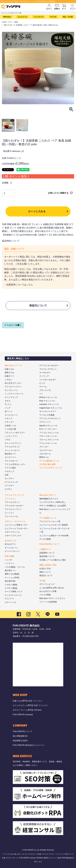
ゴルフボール (45, 454)
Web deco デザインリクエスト (52, 598)
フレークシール (11, 516)
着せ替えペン (10, 570)
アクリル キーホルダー (49, 365)
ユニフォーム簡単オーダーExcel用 (54, 536)
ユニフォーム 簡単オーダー (16, 525)
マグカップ (9, 471)
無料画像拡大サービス (49, 499)
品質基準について (47, 553)
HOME (4, 22)
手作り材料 (9, 556)
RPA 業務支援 (67, 858)
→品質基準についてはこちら (19, 285)
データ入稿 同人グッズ (49, 461)
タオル (8, 401)
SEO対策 (40, 858)
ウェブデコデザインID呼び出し (53, 502)
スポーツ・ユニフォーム (15, 521)
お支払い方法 (45, 569)
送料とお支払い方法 (48, 565)
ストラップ (44, 376)
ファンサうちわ (8, 854)
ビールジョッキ (11, 482)
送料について (45, 572)
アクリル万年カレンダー (15, 464)
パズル (8, 440)
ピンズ (42, 383)
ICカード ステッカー (48, 429)
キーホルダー (45, 373)
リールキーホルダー (48, 380)
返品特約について (11, 241)
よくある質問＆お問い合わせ (52, 588)
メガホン (8, 380)
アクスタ (53, 17)
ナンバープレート (12, 551)
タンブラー (9, 479)
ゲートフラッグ (11, 397)
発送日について (38, 305)
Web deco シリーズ (13, 365)
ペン (41, 394)
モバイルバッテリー (48, 411)
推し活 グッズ (19, 854)
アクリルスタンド (12, 502)
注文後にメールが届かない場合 (53, 560)
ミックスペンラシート (14, 394)
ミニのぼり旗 (10, 429)
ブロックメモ (45, 390)
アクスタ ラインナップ (14, 495)
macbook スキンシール (49, 404)
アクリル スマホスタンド (50, 418)
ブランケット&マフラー (15, 433)
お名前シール (10, 426)
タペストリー (10, 457)
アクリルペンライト (13, 387)
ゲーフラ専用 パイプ (13, 592)
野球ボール (44, 457)
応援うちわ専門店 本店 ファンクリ (27, 701)
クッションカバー (12, 450)
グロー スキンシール (48, 436)
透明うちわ (9, 373)
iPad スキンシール (47, 401)
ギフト (11, 22)
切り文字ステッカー (13, 383)
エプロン (8, 489)
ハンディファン (11, 436)
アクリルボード (11, 461)
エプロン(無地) (11, 588)
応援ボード (9, 376)
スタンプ (8, 418)
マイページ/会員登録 (48, 602)
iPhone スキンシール (48, 397)
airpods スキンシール (48, 426)
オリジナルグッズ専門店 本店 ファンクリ (30, 705)
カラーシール (10, 602)
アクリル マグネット (48, 369)
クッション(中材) (12, 578)
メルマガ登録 (45, 595)
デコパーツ (9, 599)
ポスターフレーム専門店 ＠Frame (27, 710)
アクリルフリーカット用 (50, 521)
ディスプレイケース (13, 595)
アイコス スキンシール (49, 433)
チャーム (43, 387)
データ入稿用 (45, 539)
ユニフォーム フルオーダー (16, 529)
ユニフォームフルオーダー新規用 (53, 525)
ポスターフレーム (12, 858)
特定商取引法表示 (20, 741)
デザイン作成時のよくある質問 (53, 506)
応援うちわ (9, 369)
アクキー (52, 854)
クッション (9, 513)
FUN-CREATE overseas (23, 715)
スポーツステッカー (13, 536)
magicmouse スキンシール (51, 408)
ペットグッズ (39, 17)
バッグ (8, 408)
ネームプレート (11, 415)
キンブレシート (11, 390)
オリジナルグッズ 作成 (33, 854)
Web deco (7, 17)
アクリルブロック (12, 447)
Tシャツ (8, 404)
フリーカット (10, 499)
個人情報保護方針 (20, 736)
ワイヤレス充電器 (47, 415)
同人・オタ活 (68, 17)
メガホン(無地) (11, 585)
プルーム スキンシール (49, 440)
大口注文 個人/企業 (47, 464)
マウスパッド (45, 422)
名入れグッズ (10, 541)
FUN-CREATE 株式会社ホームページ (28, 745)
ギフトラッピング (47, 584)
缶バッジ (8, 411)
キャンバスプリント (13, 443)
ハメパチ (8, 560)
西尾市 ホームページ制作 (52, 858)
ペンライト (9, 563)
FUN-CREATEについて (49, 544)
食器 (16, 22)
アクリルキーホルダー (14, 506)
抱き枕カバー (10, 454)
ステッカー (9, 422)
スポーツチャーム (12, 532)
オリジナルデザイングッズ (51, 468)
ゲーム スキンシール (48, 443)
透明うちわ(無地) (12, 574)
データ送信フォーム (48, 518)
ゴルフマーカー (46, 450)
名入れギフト (10, 544)
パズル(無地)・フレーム (15, 567)
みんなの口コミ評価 (48, 591)
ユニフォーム (22, 17)
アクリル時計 (10, 468)
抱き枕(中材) (10, 581)
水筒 (7, 475)
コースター (9, 485)
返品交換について (47, 556)
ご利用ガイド (45, 549)
